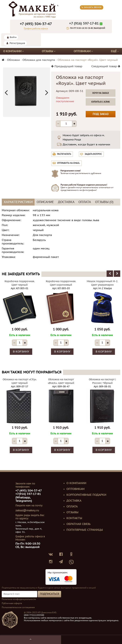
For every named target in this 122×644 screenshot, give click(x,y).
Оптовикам (83, 51)
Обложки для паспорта (39, 60)
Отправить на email (68, 163)
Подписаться (49, 594)
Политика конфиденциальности (19, 599)
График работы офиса (36, 29)
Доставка (74, 501)
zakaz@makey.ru (27, 511)
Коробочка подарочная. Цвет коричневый (61, 283)
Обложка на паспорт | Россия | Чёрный (102, 381)
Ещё (115, 52)
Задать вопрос (93, 154)
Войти (13, 37)
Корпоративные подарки (86, 495)
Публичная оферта (12, 603)
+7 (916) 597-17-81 (84, 24)
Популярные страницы (85, 530)
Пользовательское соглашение (18, 608)
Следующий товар (106, 67)
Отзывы (49, 51)
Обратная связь (78, 524)
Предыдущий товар (67, 67)
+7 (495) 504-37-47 (36, 24)
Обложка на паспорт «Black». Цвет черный (61, 381)
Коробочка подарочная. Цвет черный (20, 283)
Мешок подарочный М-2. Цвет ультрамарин (102, 283)
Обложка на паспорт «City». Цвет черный (20, 381)
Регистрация (17, 43)
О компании (14, 51)
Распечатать (64, 154)
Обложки (13, 60)
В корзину (21, 352)
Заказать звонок (92, 7)
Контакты (74, 518)
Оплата (72, 507)
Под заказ (100, 114)
